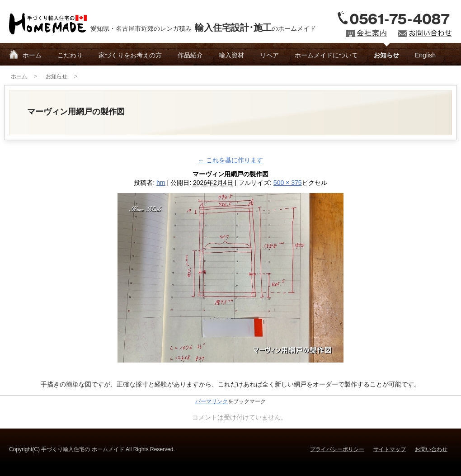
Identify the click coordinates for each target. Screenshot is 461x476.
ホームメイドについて (326, 55)
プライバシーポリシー (337, 449)
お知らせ (386, 55)
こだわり (70, 55)
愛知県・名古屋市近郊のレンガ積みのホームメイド (203, 28)
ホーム (32, 55)
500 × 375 (288, 183)
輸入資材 (231, 55)
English (425, 55)
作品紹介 (190, 55)
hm (161, 183)
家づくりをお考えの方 (130, 55)
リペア (269, 55)
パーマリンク (212, 401)
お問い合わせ (431, 449)
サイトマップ (390, 449)
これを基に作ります (230, 160)
